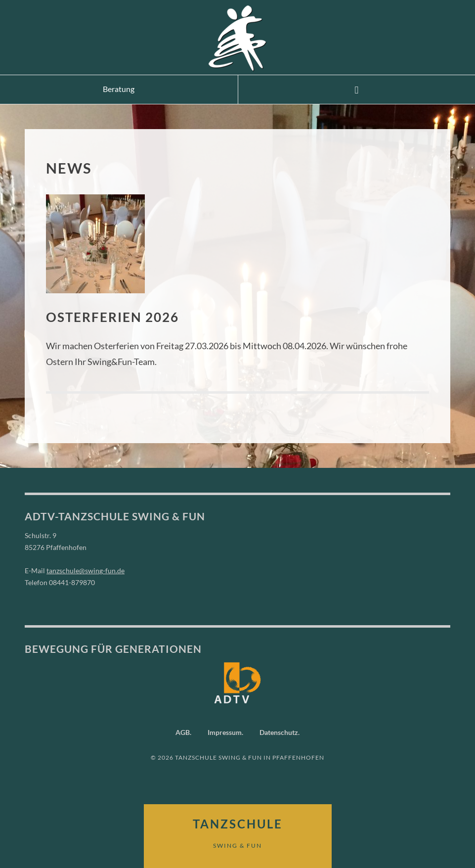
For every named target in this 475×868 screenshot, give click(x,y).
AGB (183, 732)
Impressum (225, 732)
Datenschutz (279, 732)
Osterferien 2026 (120, 316)
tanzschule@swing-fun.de (86, 571)
